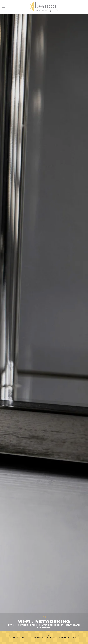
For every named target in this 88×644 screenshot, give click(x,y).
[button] (3, 7)
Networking (37, 637)
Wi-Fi (75, 637)
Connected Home (18, 637)
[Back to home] (44, 7)
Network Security (58, 637)
